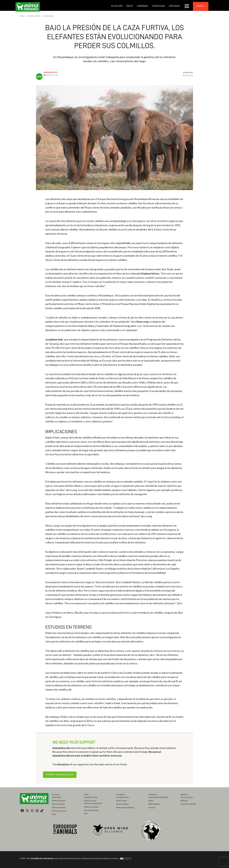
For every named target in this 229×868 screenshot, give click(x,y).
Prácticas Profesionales (93, 803)
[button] (187, 6)
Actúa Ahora (57, 797)
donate (201, 6)
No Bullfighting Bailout (125, 808)
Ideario (151, 801)
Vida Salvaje (49, 16)
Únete (130, 6)
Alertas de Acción (59, 801)
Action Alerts (34, 16)
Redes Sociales (154, 804)
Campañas (142, 6)
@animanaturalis (51, 75)
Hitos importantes (59, 808)
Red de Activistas (91, 797)
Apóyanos (174, 6)
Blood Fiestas (121, 801)
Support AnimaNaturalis (60, 775)
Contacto (152, 808)
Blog (54, 814)
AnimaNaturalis (51, 72)
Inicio (22, 16)
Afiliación (184, 801)
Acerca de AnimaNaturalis (158, 797)
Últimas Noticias (58, 804)
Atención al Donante (188, 804)
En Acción (117, 6)
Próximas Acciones (59, 811)
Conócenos (158, 6)
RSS (86, 814)
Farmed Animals (123, 797)
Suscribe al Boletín (91, 810)
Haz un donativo (187, 797)
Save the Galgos (122, 804)
